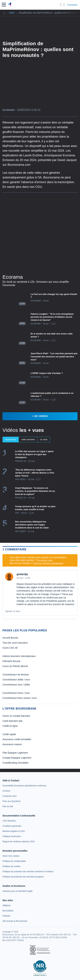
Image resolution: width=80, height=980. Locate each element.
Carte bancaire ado (12, 721)
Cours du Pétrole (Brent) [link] (15, 666)
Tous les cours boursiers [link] (15, 643)
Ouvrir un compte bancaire (16, 716)
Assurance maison (12, 744)
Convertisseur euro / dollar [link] (16, 685)
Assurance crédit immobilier (17, 739)
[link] (24, 786)
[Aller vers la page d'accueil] (10, 5)
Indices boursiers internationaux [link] (19, 656)
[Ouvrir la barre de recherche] (61, 5)
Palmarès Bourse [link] (11, 661)
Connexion (72, 5)
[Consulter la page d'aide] (64, 5)
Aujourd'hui (11, 439)
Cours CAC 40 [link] (10, 648)
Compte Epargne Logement (17, 758)
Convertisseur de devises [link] (16, 675)
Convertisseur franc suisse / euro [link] (20, 698)
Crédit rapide (9, 734)
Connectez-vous (45, 560)
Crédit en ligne (10, 726)
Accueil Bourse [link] (10, 638)
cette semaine (28, 439)
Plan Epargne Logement (15, 753)
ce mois (44, 439)
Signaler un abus (13, 611)
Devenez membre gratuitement (48, 563)
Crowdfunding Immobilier (15, 763)
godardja (22, 574)
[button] (4, 5)
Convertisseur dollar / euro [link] (16, 680)
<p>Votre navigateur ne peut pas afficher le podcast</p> (40, 233)
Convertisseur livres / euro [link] (16, 693)
